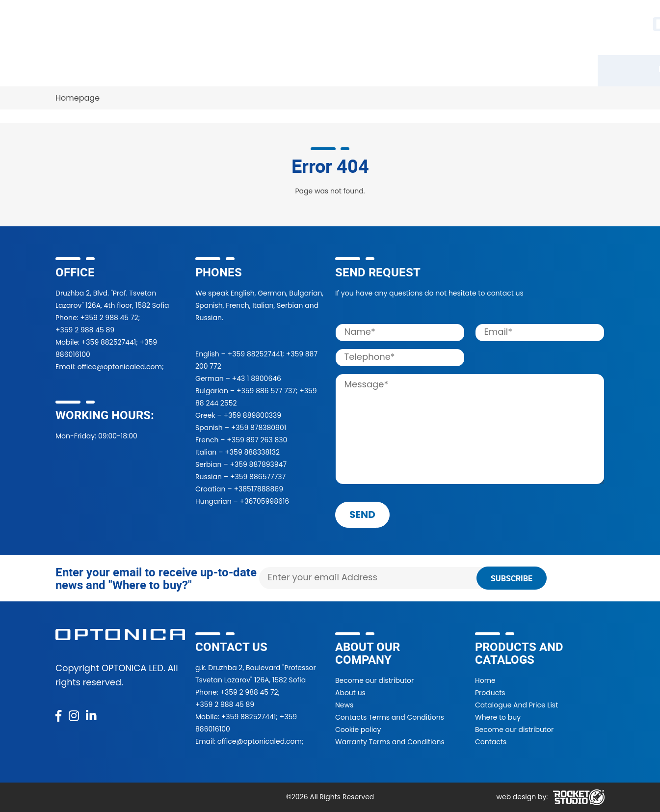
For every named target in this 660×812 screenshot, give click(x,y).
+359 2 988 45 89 (85, 330)
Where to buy (207, 69)
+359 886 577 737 (266, 391)
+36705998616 (265, 501)
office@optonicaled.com (120, 367)
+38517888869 (258, 489)
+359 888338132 (252, 452)
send (362, 514)
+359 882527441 (109, 342)
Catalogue (139, 69)
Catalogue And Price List (516, 705)
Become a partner (290, 69)
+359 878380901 (259, 428)
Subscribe (512, 578)
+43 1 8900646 (257, 379)
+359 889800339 (252, 415)
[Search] (407, 27)
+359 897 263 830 (257, 440)
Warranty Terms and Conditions (390, 742)
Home (485, 680)
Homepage (78, 98)
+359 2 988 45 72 (109, 318)
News (471, 69)
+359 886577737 (258, 477)
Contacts (521, 69)
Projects (364, 69)
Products (79, 69)
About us (350, 693)
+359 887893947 (258, 464)
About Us (420, 69)
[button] (494, 27)
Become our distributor (374, 680)
